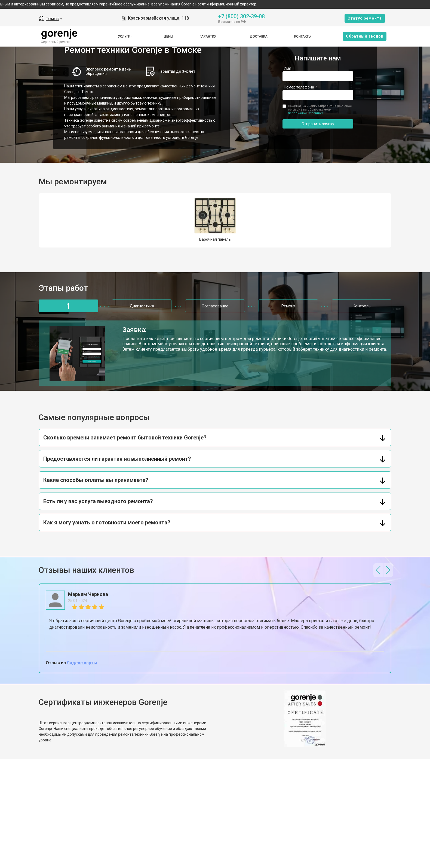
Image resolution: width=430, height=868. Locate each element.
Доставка (259, 36)
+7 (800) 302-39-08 (242, 16)
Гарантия (208, 36)
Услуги (124, 36)
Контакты (303, 36)
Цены (168, 36)
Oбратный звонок (365, 36)
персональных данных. (306, 113)
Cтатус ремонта (365, 18)
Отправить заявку (318, 124)
